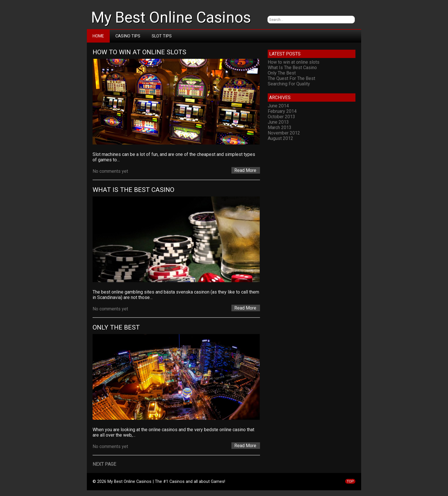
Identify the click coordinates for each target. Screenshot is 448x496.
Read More (245, 170)
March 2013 (280, 127)
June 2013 (278, 122)
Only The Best (116, 327)
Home (98, 36)
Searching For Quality (289, 84)
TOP (350, 481)
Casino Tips (128, 36)
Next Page (104, 464)
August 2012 (280, 138)
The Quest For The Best (291, 78)
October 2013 (281, 117)
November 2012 (284, 133)
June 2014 (278, 106)
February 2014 (282, 111)
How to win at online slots (139, 52)
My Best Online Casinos (171, 17)
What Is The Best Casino (133, 190)
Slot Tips (162, 36)
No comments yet (110, 171)
